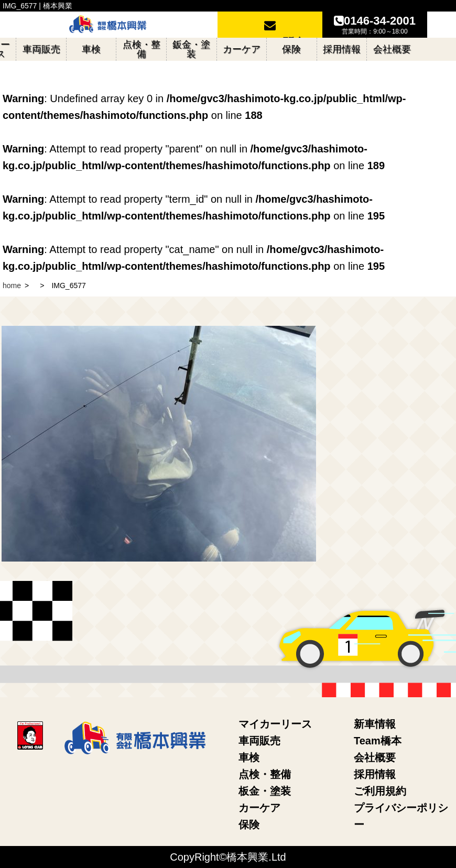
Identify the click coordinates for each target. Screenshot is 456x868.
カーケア (259, 808)
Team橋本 (378, 741)
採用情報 (375, 774)
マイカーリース (275, 724)
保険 (249, 825)
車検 (249, 757)
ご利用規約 (380, 791)
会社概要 (375, 757)
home (12, 285)
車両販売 (259, 741)
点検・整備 (265, 774)
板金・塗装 (265, 791)
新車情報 (375, 724)
